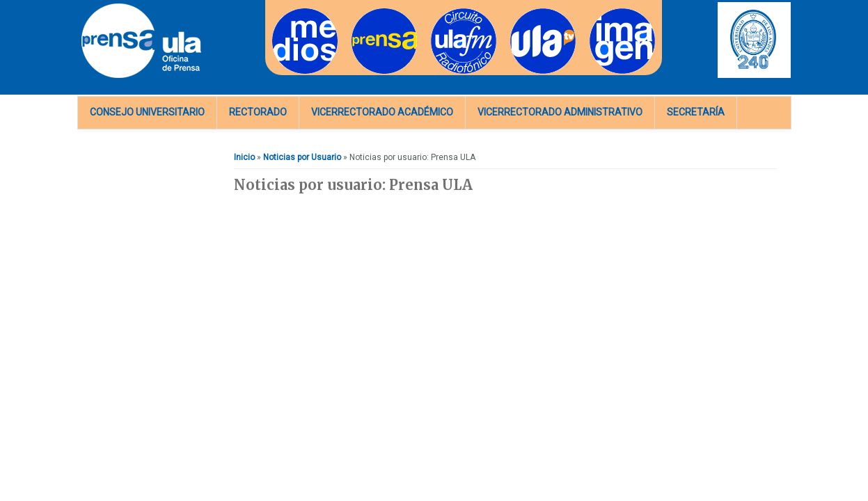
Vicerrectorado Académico (382, 112)
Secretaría (696, 112)
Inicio (244, 157)
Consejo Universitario (147, 112)
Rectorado (258, 112)
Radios (444, 13)
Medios (286, 13)
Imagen (604, 13)
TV (515, 13)
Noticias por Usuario (302, 157)
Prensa (365, 13)
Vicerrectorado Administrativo (560, 112)
